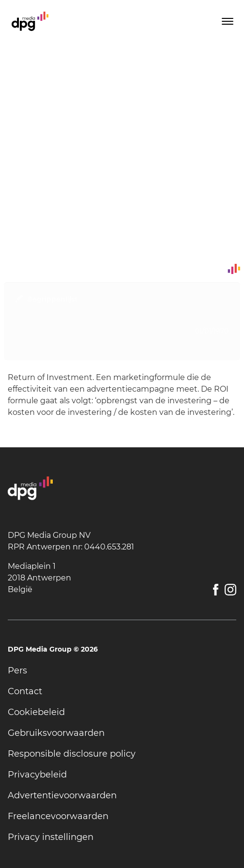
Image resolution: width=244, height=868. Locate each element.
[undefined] (122, 671)
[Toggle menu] (227, 21)
